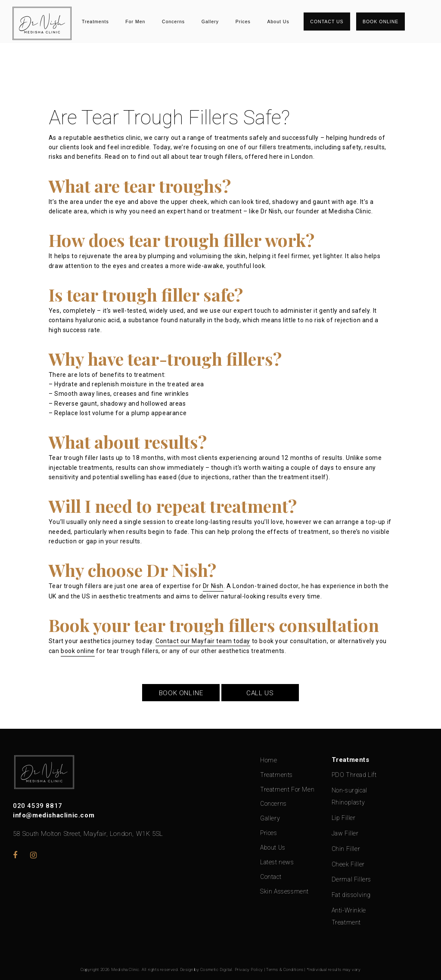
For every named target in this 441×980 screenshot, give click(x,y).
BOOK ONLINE (181, 693)
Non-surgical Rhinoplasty (349, 796)
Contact (271, 877)
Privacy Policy (249, 969)
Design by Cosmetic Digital (206, 969)
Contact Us (327, 22)
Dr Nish (213, 586)
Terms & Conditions (285, 969)
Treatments (95, 22)
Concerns (173, 22)
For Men (135, 22)
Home (269, 760)
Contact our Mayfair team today (203, 641)
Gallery (210, 22)
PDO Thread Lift (354, 775)
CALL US (260, 693)
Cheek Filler (348, 864)
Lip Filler (344, 818)
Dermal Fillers (351, 879)
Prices (243, 22)
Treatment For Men (287, 789)
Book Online (380, 22)
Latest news (277, 862)
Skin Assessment (284, 891)
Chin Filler (346, 849)
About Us (278, 22)
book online (78, 651)
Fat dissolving (351, 895)
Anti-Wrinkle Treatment (349, 916)
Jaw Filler (345, 833)
